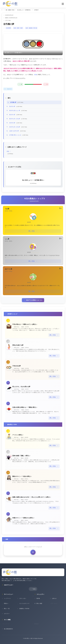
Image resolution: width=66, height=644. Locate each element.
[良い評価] (20, 84)
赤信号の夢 (16, 123)
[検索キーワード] (33, 544)
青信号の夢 (16, 106)
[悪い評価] (46, 84)
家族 (36, 75)
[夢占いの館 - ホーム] (10, 4)
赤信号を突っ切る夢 (18, 127)
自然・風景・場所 (18, 28)
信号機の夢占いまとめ (19, 135)
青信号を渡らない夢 (18, 111)
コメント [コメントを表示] (8, 89)
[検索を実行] (33, 549)
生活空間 (8, 28)
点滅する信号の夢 (17, 131)
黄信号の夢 (16, 115)
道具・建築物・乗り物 (31, 28)
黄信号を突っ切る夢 (18, 119)
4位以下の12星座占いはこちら (33, 299)
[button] (63, 4)
